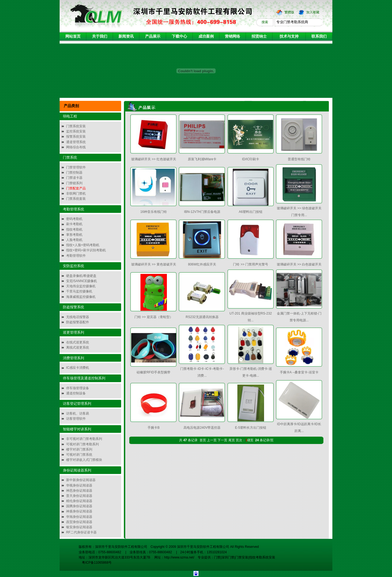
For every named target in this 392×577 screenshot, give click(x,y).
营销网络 (232, 36)
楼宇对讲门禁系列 (79, 449)
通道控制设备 (76, 393)
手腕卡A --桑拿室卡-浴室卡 (299, 372)
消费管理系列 (73, 358)
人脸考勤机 (74, 240)
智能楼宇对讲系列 (77, 429)
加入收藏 (313, 12)
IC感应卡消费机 (78, 368)
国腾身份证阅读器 (79, 506)
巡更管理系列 (73, 332)
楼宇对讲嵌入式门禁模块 (84, 460)
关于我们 (100, 36)
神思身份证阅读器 (79, 491)
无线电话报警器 (78, 317)
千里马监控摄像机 (79, 291)
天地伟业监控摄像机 (81, 286)
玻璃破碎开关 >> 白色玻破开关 (299, 264)
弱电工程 (70, 116)
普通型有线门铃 (299, 159)
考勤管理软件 (76, 256)
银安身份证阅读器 (79, 527)
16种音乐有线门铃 (154, 212)
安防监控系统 (73, 266)
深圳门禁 (228, 557)
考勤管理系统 (73, 209)
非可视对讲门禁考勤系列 (84, 439)
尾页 (232, 440)
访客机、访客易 (78, 413)
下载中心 (179, 36)
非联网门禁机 (76, 194)
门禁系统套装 (76, 199)
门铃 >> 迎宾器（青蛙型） (154, 317)
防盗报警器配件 (78, 322)
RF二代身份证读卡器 (81, 532)
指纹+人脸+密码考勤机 (83, 245)
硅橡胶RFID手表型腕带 (154, 372)
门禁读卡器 (74, 178)
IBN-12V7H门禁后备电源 (202, 212)
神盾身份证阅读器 (79, 511)
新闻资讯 (126, 36)
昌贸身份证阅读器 (79, 522)
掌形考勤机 (74, 235)
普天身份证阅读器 (79, 496)
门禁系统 (70, 157)
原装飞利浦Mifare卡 (202, 159)
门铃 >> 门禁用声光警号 (251, 264)
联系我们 (319, 36)
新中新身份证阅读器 (81, 480)
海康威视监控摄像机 (81, 297)
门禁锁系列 (74, 183)
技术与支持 (289, 36)
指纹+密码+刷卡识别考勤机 (86, 250)
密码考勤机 (74, 219)
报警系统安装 (76, 137)
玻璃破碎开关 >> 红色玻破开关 (154, 159)
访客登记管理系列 (77, 404)
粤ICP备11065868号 (95, 563)
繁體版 (289, 12)
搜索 (265, 22)
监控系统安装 (76, 131)
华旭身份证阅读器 (79, 517)
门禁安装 (242, 557)
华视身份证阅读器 (79, 485)
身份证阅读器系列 (77, 470)
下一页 (222, 440)
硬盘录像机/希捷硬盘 (81, 276)
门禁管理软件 (76, 167)
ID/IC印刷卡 (251, 159)
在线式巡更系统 (78, 342)
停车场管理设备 (78, 388)
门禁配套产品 (76, 188)
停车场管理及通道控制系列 (84, 378)
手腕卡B (154, 428)
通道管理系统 (76, 142)
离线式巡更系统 (78, 348)
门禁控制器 (74, 173)
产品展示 (153, 36)
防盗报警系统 (73, 307)
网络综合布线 (76, 147)
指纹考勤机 (74, 229)
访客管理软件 (76, 419)
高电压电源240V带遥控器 (202, 428)
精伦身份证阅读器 (79, 501)
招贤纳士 (259, 36)
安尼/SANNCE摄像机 (82, 281)
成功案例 (206, 36)
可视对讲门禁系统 (79, 455)
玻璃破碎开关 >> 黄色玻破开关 (154, 264)
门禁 (217, 557)
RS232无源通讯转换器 (202, 317)
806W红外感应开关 (202, 264)
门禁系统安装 (76, 126)
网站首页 (73, 36)
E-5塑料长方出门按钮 (251, 428)
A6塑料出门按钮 (251, 212)
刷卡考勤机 (74, 224)
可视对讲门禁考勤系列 (82, 444)
